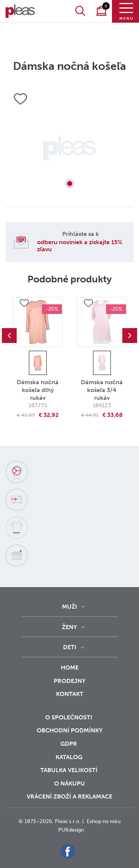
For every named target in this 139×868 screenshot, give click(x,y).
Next (130, 336)
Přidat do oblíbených (24, 303)
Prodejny (70, 681)
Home (70, 668)
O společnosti (69, 717)
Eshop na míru (104, 821)
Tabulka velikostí (70, 770)
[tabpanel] (69, 148)
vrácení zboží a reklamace (69, 796)
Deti (70, 647)
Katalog (70, 757)
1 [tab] (70, 184)
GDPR (69, 744)
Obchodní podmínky (70, 730)
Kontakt (70, 699)
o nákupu (69, 783)
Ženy (69, 627)
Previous (9, 336)
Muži (69, 607)
